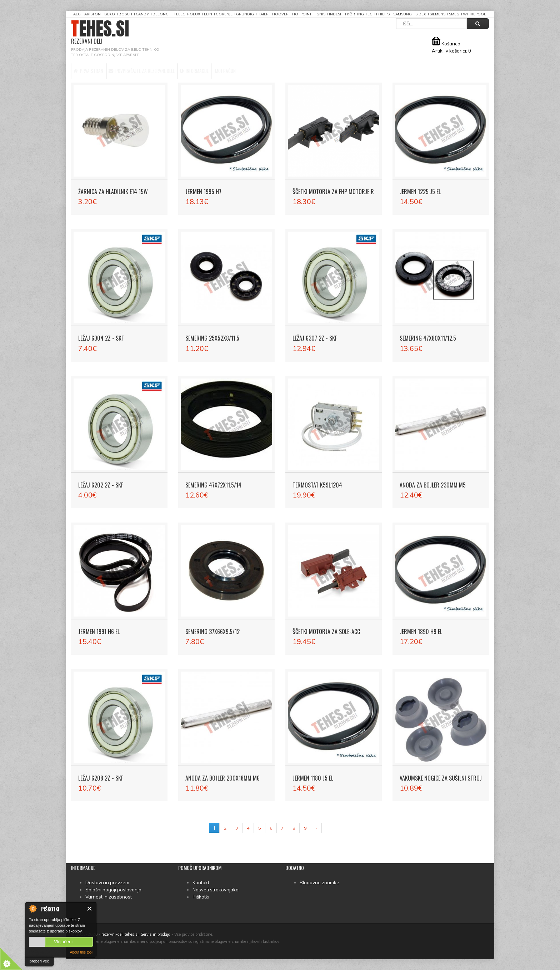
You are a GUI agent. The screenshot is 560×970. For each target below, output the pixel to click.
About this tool (81, 952)
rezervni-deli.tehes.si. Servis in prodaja (136, 934)
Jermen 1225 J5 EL (420, 192)
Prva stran (95, 70)
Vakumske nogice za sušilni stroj (441, 778)
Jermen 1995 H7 (203, 192)
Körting (355, 14)
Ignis (320, 14)
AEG (77, 14)
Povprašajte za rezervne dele (167, 70)
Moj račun (283, 70)
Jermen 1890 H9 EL (421, 632)
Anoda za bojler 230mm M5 (433, 485)
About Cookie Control (32, 909)
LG (370, 14)
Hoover (280, 14)
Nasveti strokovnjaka (216, 890)
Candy (142, 14)
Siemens (437, 14)
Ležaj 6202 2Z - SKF (101, 485)
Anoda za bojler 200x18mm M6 (222, 778)
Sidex (421, 14)
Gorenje (224, 14)
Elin (208, 14)
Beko (110, 14)
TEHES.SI (100, 32)
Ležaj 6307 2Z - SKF (315, 338)
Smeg (454, 14)
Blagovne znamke (319, 882)
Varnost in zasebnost (109, 897)
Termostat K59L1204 (317, 485)
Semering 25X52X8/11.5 (212, 338)
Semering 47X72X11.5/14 (213, 485)
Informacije (238, 70)
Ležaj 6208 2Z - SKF (101, 778)
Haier (263, 14)
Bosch (125, 14)
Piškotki (201, 897)
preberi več (39, 961)
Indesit (336, 14)
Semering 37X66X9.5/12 (212, 632)
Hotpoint (302, 14)
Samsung (402, 14)
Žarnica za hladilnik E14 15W (113, 192)
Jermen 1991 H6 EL (99, 632)
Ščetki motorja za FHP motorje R (333, 192)
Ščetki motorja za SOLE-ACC (326, 632)
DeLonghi (162, 14)
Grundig (245, 14)
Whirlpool (474, 14)
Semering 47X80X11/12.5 (428, 338)
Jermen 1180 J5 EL (313, 778)
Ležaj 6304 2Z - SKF (101, 338)
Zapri (90, 909)
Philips (383, 14)
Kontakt (201, 882)
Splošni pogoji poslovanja (113, 890)
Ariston (92, 14)
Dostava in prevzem (107, 882)
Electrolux (188, 14)
